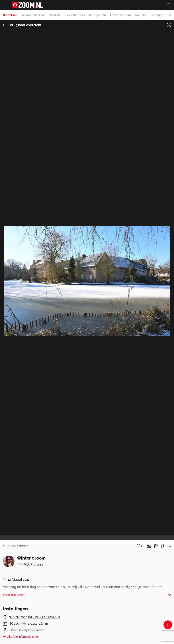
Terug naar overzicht (22, 25)
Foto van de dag (120, 15)
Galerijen (141, 15)
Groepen (157, 15)
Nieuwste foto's (75, 15)
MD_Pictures (34, 564)
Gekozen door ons (33, 15)
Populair (55, 15)
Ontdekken (10, 15)
